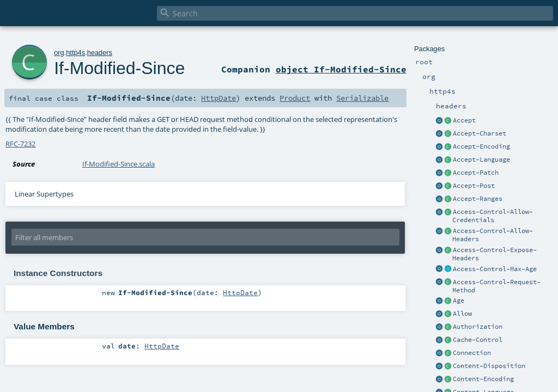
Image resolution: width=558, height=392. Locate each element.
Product (295, 98)
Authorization (478, 327)
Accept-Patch (476, 173)
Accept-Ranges (478, 199)
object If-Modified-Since (341, 69)
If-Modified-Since (119, 68)
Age (459, 301)
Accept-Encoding (481, 146)
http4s (75, 53)
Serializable (362, 98)
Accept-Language (481, 160)
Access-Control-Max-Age (495, 269)
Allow (462, 314)
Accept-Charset (480, 133)
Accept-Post (474, 186)
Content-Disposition (489, 366)
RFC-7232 (20, 144)
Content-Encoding (483, 379)
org (59, 53)
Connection (472, 353)
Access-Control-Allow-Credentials (493, 216)
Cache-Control (478, 340)
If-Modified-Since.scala (119, 164)
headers (100, 53)
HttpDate (219, 98)
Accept (464, 120)
